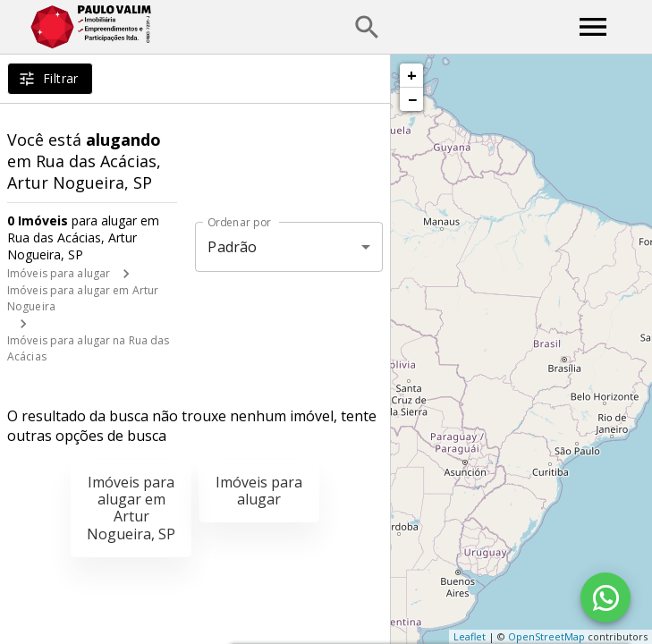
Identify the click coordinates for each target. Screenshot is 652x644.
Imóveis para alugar (59, 273)
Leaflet (470, 636)
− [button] (412, 99)
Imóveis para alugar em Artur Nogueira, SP (131, 508)
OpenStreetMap (546, 636)
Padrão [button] (232, 247)
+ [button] (412, 75)
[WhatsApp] (605, 597)
